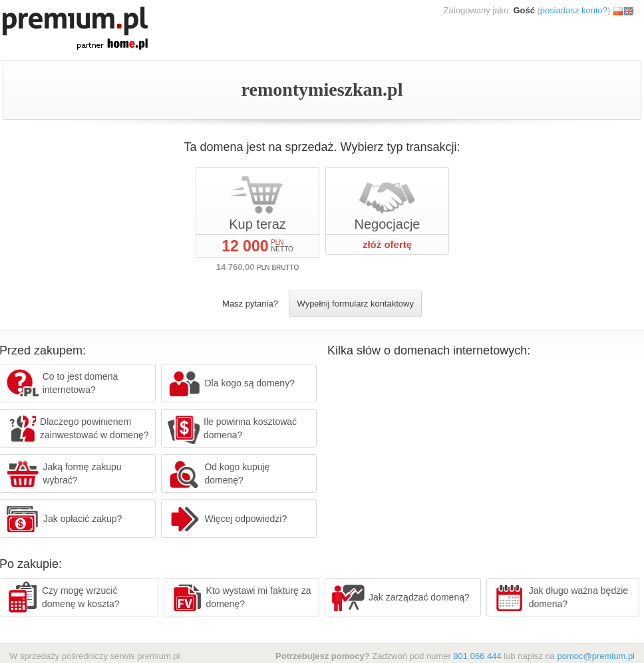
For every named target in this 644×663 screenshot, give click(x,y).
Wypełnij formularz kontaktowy (355, 304)
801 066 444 (477, 656)
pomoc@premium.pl (596, 656)
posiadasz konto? (574, 10)
